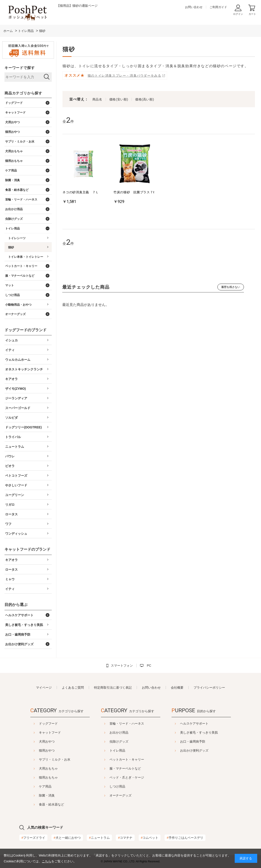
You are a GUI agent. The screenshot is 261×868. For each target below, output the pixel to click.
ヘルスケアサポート (205, 723)
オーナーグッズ (120, 795)
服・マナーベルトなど (125, 768)
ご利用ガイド (218, 7)
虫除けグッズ (119, 741)
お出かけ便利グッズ (205, 750)
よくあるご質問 (73, 688)
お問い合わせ (194, 7)
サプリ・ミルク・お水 (43, 759)
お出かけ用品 (119, 732)
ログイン (238, 14)
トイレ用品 (117, 750)
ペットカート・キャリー (127, 759)
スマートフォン (122, 665)
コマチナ (125, 838)
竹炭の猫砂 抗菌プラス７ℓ (134, 192)
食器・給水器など (40, 804)
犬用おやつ (36, 741)
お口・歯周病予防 (204, 741)
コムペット (150, 838)
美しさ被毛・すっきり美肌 (210, 732)
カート (252, 14)
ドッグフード (37, 723)
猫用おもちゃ (37, 777)
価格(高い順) (145, 99)
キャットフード (39, 732)
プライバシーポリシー (209, 688)
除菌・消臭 (36, 795)
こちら (47, 861)
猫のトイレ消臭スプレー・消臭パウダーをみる (125, 76)
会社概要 (177, 688)
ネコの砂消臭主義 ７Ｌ (81, 192)
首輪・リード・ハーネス (127, 723)
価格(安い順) (119, 99)
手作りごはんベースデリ (185, 838)
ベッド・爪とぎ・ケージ (127, 777)
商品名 (97, 99)
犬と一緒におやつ (67, 838)
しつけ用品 (117, 786)
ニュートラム (99, 838)
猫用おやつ (36, 750)
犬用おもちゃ (37, 768)
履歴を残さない (231, 287)
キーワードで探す (20, 68)
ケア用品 (34, 786)
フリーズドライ (33, 838)
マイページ (44, 688)
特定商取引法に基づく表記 (113, 688)
